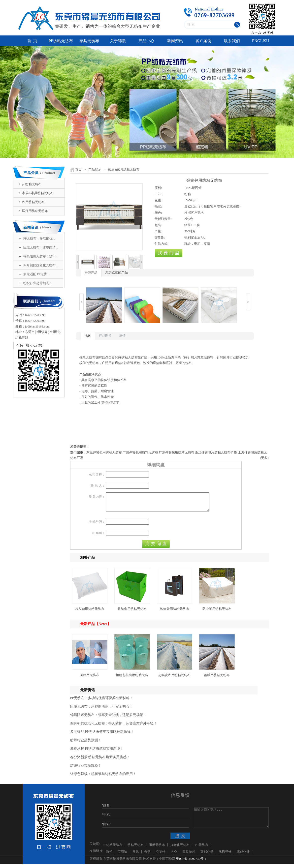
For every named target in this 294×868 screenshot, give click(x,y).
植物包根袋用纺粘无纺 (132, 679)
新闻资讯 (175, 41)
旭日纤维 (225, 855)
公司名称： (97, 474)
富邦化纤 (207, 855)
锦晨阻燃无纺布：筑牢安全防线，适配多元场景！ (108, 719)
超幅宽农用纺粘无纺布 (174, 679)
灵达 (136, 855)
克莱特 (161, 855)
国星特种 (189, 855)
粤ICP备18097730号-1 (191, 862)
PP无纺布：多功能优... (39, 238)
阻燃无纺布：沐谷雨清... (41, 247)
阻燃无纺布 (157, 849)
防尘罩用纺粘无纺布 (217, 613)
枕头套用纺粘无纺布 (90, 613)
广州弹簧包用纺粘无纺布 (140, 452)
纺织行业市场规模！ (86, 769)
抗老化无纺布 (180, 849)
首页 (78, 169)
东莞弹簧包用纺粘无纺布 (104, 452)
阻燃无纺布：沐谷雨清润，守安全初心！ (101, 710)
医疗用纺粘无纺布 (35, 211)
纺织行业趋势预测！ (38, 283)
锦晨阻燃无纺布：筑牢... (41, 256)
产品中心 (146, 41)
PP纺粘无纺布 (61, 41)
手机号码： (97, 525)
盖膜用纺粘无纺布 (217, 679)
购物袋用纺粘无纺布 (175, 613)
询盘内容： (97, 497)
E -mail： (99, 536)
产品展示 (95, 169)
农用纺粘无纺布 (33, 202)
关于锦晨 (118, 41)
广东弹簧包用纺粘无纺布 (177, 452)
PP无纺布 (201, 849)
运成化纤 (243, 855)
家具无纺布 (89, 41)
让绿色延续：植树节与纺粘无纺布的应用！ (103, 778)
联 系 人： (98, 486)
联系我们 (232, 41)
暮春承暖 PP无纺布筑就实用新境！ (97, 752)
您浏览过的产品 (116, 272)
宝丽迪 (122, 855)
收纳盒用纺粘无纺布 (132, 613)
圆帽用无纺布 (90, 679)
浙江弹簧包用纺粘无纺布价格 (216, 452)
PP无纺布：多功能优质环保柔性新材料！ (102, 702)
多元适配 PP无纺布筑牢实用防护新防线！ (102, 735)
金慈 (147, 855)
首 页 (32, 41)
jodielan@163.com (37, 326)
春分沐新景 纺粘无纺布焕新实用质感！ (100, 761)
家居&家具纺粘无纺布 (38, 193)
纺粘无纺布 (136, 849)
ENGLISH (261, 41)
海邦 (109, 855)
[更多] (264, 458)
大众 (174, 855)
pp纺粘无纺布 (32, 184)
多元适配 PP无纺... (36, 274)
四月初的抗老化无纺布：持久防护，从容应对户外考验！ (114, 727)
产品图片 (105, 336)
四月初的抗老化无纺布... (41, 265)
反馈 (122, 336)
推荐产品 (91, 273)
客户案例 (203, 41)
